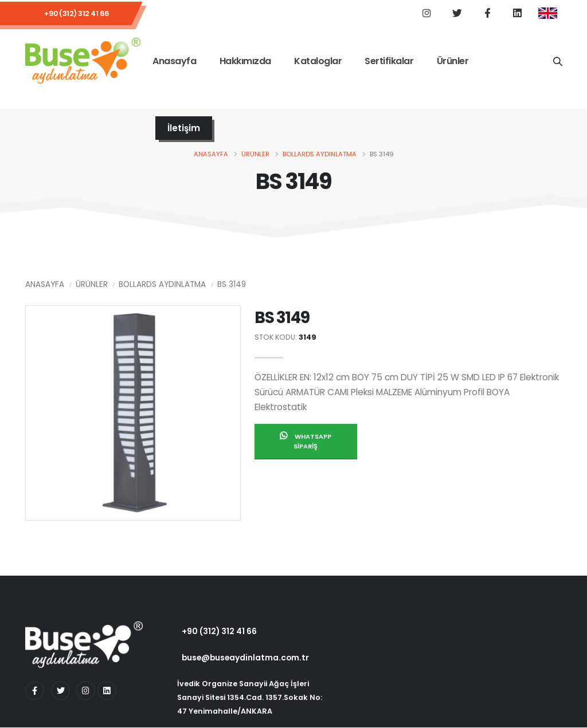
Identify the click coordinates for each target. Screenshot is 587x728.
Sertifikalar (389, 62)
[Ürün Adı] (557, 62)
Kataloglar (318, 62)
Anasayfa (174, 62)
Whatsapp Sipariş (306, 442)
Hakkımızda (245, 62)
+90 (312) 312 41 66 (77, 14)
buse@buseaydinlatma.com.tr (245, 658)
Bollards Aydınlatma (320, 155)
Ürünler (453, 62)
